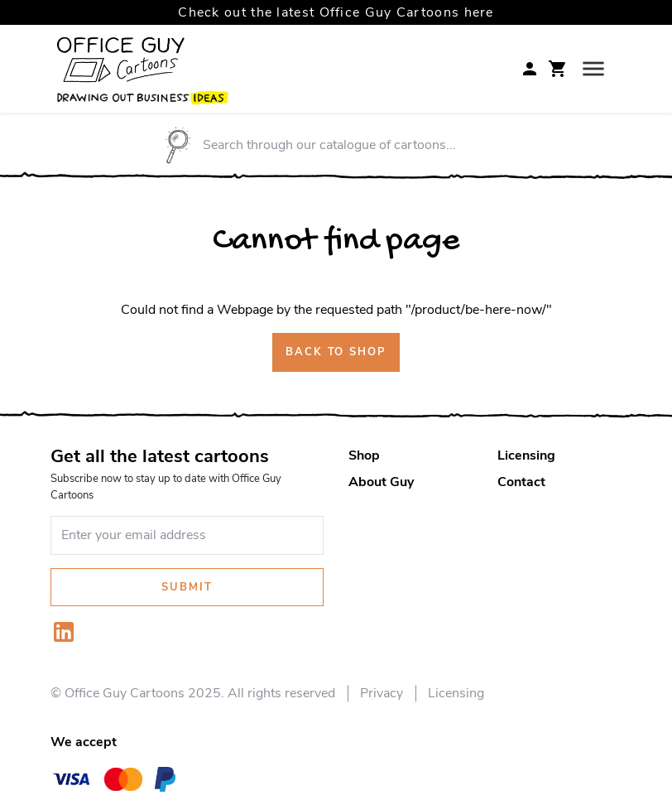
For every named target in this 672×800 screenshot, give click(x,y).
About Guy (381, 482)
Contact (521, 482)
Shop (364, 455)
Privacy (382, 693)
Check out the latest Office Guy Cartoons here (336, 12)
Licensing (526, 455)
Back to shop (336, 352)
